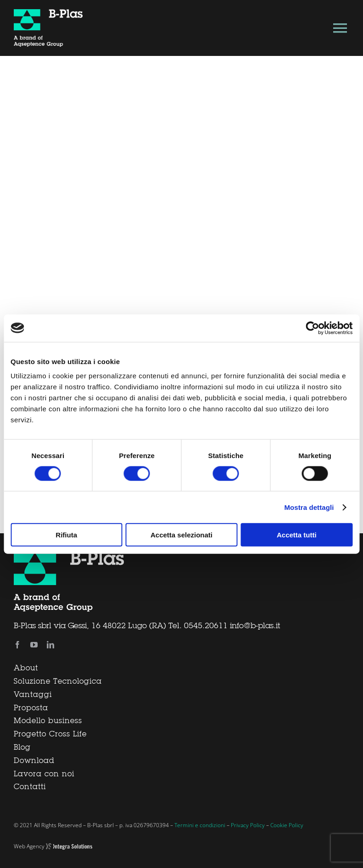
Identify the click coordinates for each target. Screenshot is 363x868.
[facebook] (17, 645)
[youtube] (34, 645)
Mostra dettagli (309, 507)
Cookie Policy (287, 825)
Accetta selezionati (181, 535)
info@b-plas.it (255, 626)
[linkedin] (50, 645)
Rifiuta (66, 535)
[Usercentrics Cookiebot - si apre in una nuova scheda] (312, 328)
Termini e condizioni (200, 825)
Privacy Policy (248, 825)
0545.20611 (206, 626)
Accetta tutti (297, 535)
